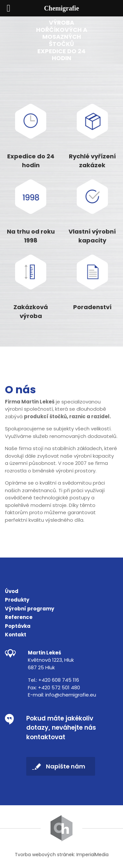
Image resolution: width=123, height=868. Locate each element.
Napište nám (66, 766)
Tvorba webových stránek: (45, 855)
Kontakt (16, 635)
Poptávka (18, 626)
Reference (19, 617)
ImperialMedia (92, 855)
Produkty (17, 600)
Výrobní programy (30, 609)
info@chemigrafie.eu (71, 695)
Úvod (12, 591)
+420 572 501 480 (59, 687)
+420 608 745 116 (59, 680)
